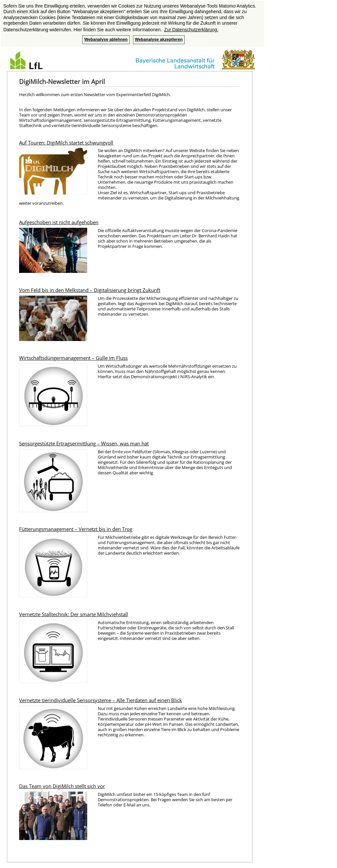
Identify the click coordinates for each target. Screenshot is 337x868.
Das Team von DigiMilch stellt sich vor (62, 786)
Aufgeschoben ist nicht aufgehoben (59, 222)
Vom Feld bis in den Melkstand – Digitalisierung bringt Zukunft (90, 290)
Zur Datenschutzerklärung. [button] (191, 30)
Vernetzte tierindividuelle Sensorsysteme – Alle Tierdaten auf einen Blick (101, 700)
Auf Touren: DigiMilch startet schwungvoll (66, 143)
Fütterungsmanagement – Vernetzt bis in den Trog (76, 529)
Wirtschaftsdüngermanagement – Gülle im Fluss (73, 358)
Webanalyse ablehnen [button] (106, 39)
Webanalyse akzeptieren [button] (159, 39)
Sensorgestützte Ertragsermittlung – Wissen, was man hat (84, 443)
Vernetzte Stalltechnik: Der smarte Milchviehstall (74, 614)
